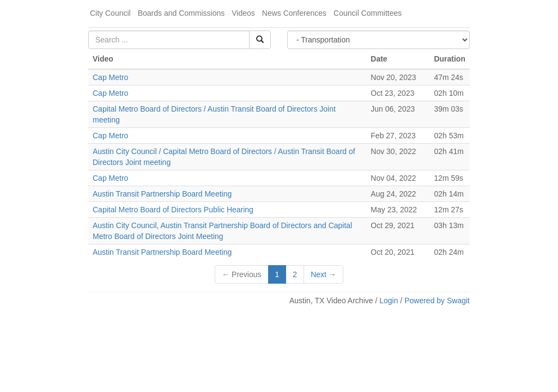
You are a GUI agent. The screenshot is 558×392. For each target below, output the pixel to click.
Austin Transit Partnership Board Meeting (162, 194)
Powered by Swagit (437, 301)
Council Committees (368, 13)
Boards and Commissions (181, 13)
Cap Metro (110, 77)
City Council (110, 13)
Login (389, 301)
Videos (243, 13)
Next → (323, 274)
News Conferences (294, 13)
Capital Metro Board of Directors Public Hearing (173, 210)
